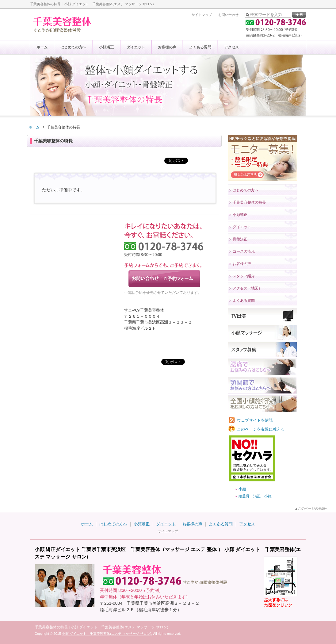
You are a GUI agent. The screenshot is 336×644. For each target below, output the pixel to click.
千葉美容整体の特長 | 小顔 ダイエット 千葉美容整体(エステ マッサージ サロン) (101, 627)
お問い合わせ (228, 15)
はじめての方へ (73, 47)
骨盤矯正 (240, 239)
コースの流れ (244, 251)
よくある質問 (200, 47)
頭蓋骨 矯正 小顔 (255, 496)
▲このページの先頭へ (311, 508)
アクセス (231, 47)
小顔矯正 (106, 47)
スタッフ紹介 (244, 276)
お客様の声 (167, 47)
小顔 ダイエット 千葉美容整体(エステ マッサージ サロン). (107, 634)
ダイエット (136, 47)
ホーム (42, 47)
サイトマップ (202, 15)
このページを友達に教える (261, 429)
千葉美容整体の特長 (249, 202)
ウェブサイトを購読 (255, 420)
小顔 (242, 489)
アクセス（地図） (247, 288)
